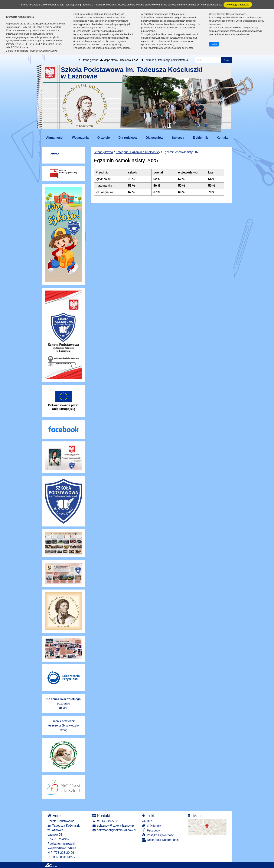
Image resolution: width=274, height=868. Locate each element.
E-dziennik (200, 138)
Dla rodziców (128, 138)
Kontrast (147, 60)
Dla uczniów (154, 138)
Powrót (54, 154)
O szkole (104, 138)
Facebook (151, 830)
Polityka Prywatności (158, 835)
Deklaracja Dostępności (160, 840)
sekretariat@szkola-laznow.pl (114, 830)
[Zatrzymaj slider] (170, 125)
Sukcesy (178, 138)
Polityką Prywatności (105, 5)
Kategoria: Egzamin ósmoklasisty (138, 152)
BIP (147, 821)
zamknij (214, 44)
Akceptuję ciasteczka (238, 5)
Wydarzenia (80, 138)
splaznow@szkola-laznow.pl (113, 826)
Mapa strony (109, 60)
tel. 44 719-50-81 (106, 821)
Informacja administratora (172, 60)
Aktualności (55, 138)
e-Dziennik (151, 826)
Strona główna (88, 60)
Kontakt (222, 138)
